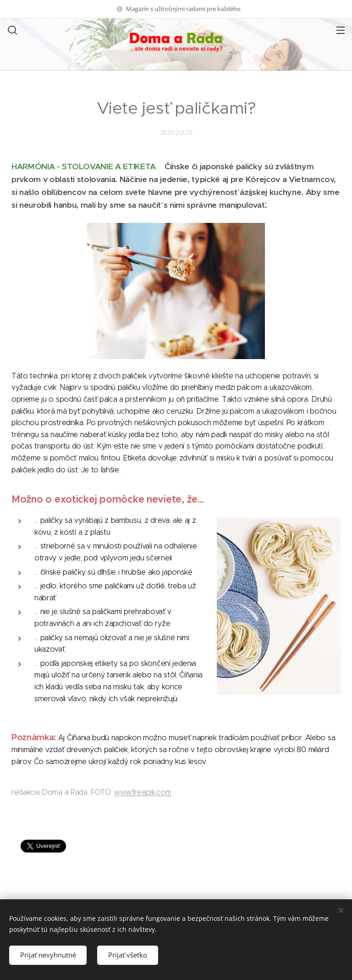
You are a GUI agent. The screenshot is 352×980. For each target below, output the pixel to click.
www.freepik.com (143, 792)
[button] (11, 30)
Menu (341, 30)
